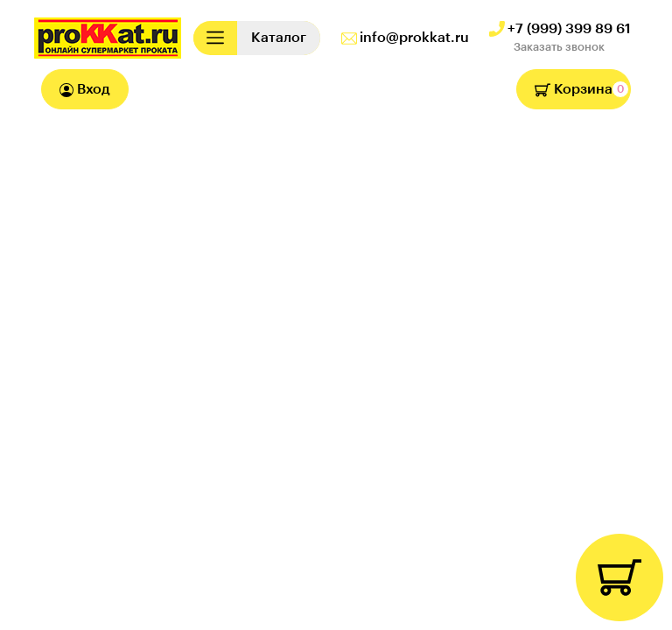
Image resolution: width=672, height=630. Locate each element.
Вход (85, 90)
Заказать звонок (559, 47)
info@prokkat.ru (414, 38)
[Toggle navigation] (215, 38)
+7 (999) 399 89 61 (569, 29)
